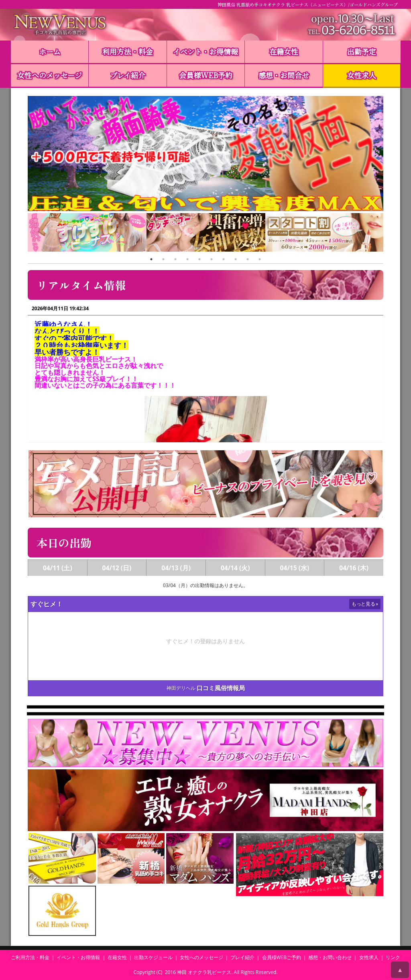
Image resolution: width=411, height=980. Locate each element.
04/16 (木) (354, 568)
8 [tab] (236, 259)
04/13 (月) (176, 568)
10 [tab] (260, 259)
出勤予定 (362, 51)
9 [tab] (248, 259)
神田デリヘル (181, 688)
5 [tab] (199, 259)
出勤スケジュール (153, 957)
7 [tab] (224, 259)
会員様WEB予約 (206, 75)
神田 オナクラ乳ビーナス (204, 972)
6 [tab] (212, 259)
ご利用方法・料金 (30, 957)
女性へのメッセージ (50, 75)
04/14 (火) (235, 568)
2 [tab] (163, 259)
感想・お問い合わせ (330, 957)
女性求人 (362, 75)
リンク (393, 957)
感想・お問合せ (284, 75)
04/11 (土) (58, 568)
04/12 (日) (117, 568)
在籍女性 (284, 51)
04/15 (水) (295, 568)
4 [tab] (187, 259)
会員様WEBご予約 (282, 957)
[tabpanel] (87, 233)
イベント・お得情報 (205, 51)
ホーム (50, 51)
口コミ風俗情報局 (221, 688)
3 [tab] (175, 259)
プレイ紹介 (128, 75)
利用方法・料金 (128, 51)
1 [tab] (151, 259)
